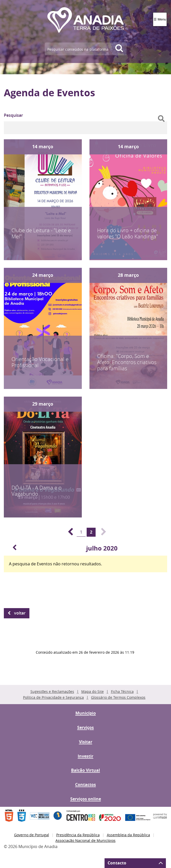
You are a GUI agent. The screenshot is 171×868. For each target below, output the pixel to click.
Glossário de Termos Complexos (118, 697)
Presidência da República (78, 835)
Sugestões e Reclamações (52, 691)
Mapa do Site (93, 691)
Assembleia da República (128, 835)
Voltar (20, 613)
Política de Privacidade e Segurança (53, 697)
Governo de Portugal (32, 835)
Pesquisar (13, 115)
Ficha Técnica (122, 691)
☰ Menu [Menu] (160, 19)
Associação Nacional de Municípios (85, 840)
